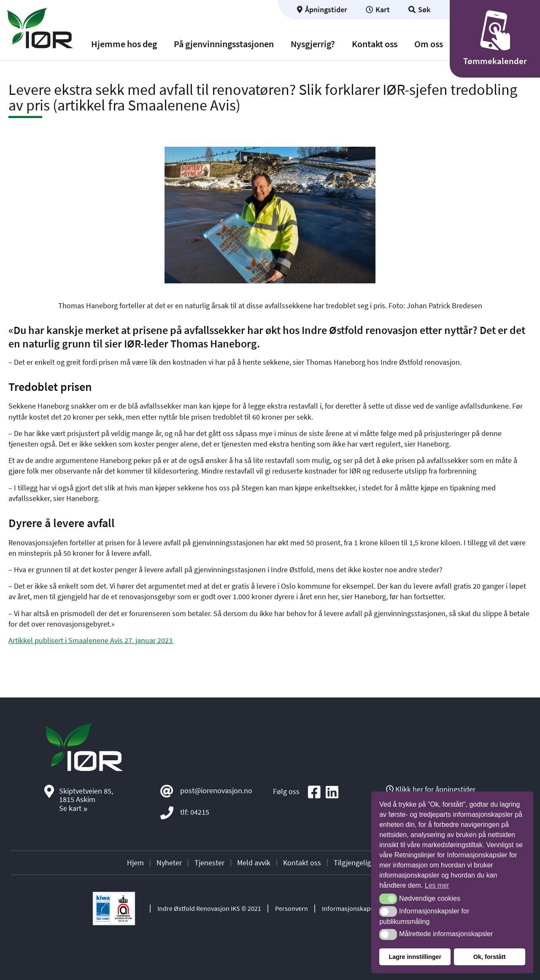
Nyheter (169, 863)
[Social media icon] (314, 793)
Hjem (135, 863)
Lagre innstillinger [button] (415, 957)
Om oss (429, 44)
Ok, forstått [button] (490, 957)
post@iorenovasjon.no (216, 790)
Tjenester (209, 863)
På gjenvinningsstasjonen (224, 44)
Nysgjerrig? (313, 44)
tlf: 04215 (195, 812)
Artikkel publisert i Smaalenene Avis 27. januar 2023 (91, 640)
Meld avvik (254, 863)
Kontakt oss (375, 44)
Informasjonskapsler (351, 908)
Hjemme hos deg (124, 44)
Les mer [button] (437, 885)
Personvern (292, 908)
